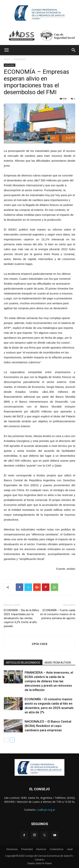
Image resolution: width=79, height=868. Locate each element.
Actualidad (20, 59)
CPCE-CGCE (40, 644)
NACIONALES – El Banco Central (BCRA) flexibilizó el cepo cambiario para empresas (48, 726)
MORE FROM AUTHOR (58, 663)
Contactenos (56, 849)
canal (70, 849)
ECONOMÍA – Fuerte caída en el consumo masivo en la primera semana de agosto (58, 614)
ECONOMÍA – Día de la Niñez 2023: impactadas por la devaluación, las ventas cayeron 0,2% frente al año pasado (22, 618)
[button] (74, 50)
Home (7, 59)
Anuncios (41, 849)
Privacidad (27, 849)
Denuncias (12, 849)
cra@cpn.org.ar (46, 810)
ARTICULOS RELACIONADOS (23, 663)
